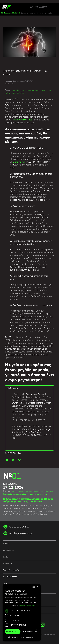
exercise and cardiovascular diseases (27, 90)
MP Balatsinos (6, 13)
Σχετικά (6, 544)
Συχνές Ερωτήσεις (10, 577)
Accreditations (9, 550)
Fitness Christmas (40, 494)
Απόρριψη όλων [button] (30, 632)
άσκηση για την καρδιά (24, 120)
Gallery (6, 584)
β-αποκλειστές (19, 162)
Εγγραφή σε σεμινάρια (12, 570)
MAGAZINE (16, 13)
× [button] (37, 587)
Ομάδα (6, 557)
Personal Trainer (32, 491)
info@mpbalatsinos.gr (20, 534)
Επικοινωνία (8, 564)
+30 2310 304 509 (19, 527)
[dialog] (22, 613)
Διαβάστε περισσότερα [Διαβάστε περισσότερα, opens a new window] (27, 605)
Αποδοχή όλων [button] (13, 632)
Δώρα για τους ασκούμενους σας (20, 494)
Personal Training (18, 491)
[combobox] (34, 587)
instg (42, 625)
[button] (22, 637)
